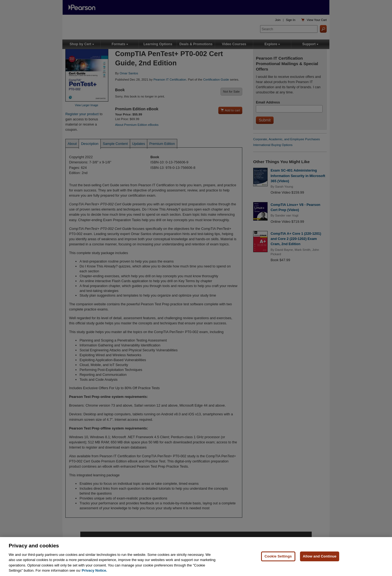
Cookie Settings (278, 556)
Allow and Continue (320, 556)
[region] (196, 557)
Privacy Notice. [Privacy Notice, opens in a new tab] (94, 570)
